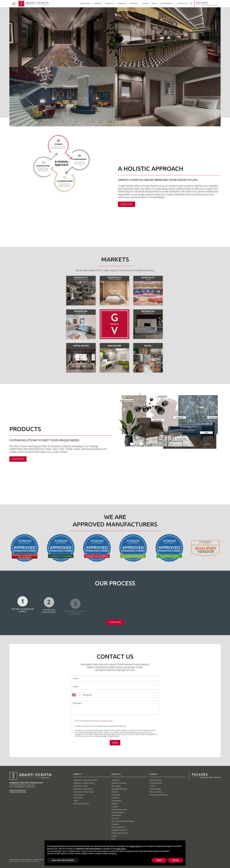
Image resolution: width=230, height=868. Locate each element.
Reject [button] (159, 860)
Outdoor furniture (119, 830)
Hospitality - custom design (84, 783)
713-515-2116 (30, 786)
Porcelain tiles (155, 780)
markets (78, 774)
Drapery (115, 804)
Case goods (116, 795)
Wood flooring (155, 789)
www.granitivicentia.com (18, 790)
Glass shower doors (119, 810)
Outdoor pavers (156, 783)
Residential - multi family (83, 789)
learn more (127, 204)
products (116, 774)
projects (134, 3)
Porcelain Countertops (159, 795)
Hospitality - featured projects (85, 780)
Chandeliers (116, 801)
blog (154, 3)
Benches (115, 792)
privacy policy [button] (135, 846)
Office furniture (118, 827)
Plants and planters (119, 833)
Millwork (115, 824)
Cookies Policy (39, 859)
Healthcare (78, 798)
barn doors (116, 786)
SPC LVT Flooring (156, 792)
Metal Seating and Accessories (123, 821)
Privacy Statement (26, 859)
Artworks (115, 780)
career (145, 3)
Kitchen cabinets (118, 813)
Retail (76, 801)
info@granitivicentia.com (18, 792)
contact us (182, 3)
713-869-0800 (19, 786)
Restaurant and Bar (81, 804)
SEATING (114, 836)
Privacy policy (113, 736)
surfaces (154, 774)
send (115, 743)
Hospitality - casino (81, 786)
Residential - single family (84, 792)
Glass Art (115, 807)
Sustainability (14, 859)
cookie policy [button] (121, 849)
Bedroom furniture (119, 789)
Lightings (115, 818)
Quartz (152, 786)
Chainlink (115, 798)
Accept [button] (175, 860)
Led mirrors (116, 815)
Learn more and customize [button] (63, 860)
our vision (85, 3)
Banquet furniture (119, 783)
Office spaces (79, 795)
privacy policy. (108, 721)
